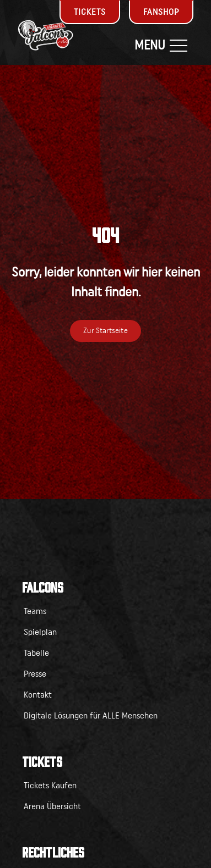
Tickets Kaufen (50, 786)
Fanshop (161, 12)
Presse (35, 674)
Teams (35, 611)
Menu (161, 46)
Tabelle (36, 653)
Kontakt (38, 695)
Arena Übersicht (52, 806)
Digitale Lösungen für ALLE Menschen (91, 716)
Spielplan (40, 632)
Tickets (90, 12)
